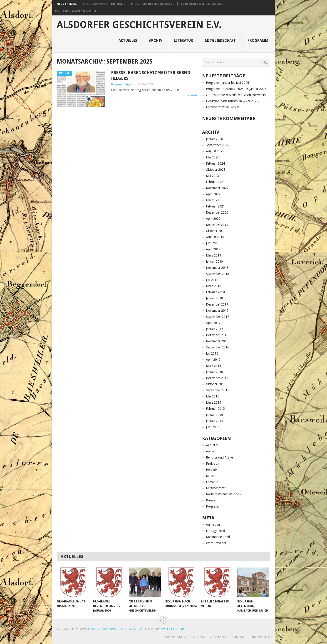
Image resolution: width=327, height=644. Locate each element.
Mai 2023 (213, 176)
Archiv (156, 41)
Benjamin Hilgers (122, 84)
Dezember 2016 (217, 335)
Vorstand (218, 637)
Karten (211, 476)
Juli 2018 (212, 280)
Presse (211, 500)
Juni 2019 (213, 243)
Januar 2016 (214, 372)
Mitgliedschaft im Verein (223, 107)
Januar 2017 (214, 329)
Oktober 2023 (216, 170)
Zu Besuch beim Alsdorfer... (202, 4)
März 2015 (214, 402)
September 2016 (218, 347)
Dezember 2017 (217, 304)
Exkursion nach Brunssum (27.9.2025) (233, 101)
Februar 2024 (215, 163)
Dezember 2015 (217, 378)
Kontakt (239, 637)
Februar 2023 (215, 182)
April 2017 (213, 323)
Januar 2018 (214, 298)
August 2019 (215, 237)
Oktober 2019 (216, 231)
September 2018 (218, 274)
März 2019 (214, 255)
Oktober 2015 (216, 384)
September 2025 (218, 145)
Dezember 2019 (217, 225)
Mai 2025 (213, 157)
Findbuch (212, 464)
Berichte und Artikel (220, 457)
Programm (258, 41)
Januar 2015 (214, 415)
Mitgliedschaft (220, 41)
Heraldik (212, 470)
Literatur (184, 41)
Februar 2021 (215, 206)
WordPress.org (216, 543)
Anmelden (213, 525)
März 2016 (214, 366)
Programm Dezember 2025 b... (153, 4)
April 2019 (213, 249)
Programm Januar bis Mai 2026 (228, 83)
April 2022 (213, 194)
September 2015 (218, 390)
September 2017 (218, 317)
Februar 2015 (215, 409)
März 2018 (214, 286)
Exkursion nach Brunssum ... (77, 11)
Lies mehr (192, 95)
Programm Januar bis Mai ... (104, 4)
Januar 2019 (214, 262)
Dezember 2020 (217, 212)
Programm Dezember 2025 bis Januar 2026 (236, 89)
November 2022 (217, 188)
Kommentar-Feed (218, 537)
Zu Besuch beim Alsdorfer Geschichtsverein (236, 95)
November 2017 (217, 311)
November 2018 (217, 268)
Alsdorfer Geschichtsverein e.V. (139, 25)
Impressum (261, 637)
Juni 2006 (213, 427)
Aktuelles (128, 41)
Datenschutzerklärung (184, 637)
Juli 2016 (212, 353)
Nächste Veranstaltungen (223, 494)
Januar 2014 (214, 421)
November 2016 (217, 341)
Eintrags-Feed (216, 531)
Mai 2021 (213, 200)
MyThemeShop (172, 629)
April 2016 (213, 360)
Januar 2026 (214, 139)
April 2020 (213, 219)
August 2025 (215, 151)
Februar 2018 (215, 292)
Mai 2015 (213, 396)
